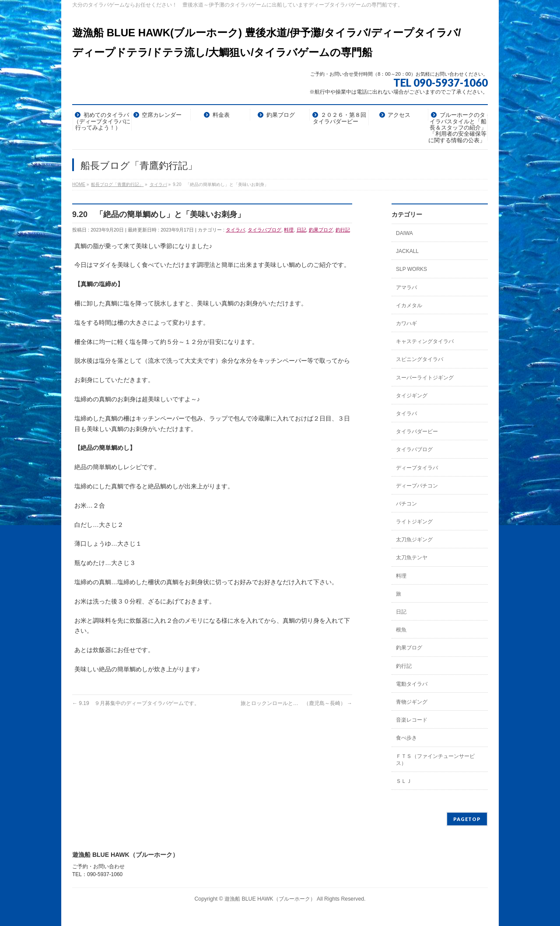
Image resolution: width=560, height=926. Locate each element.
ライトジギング (414, 522)
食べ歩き (406, 738)
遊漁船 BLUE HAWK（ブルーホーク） (270, 899)
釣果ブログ (321, 230)
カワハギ (406, 323)
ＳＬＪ (404, 781)
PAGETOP (467, 819)
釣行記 (343, 230)
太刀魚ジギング (414, 540)
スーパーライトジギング (425, 378)
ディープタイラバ (417, 468)
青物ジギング (412, 702)
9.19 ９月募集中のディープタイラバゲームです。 (136, 703)
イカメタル (409, 305)
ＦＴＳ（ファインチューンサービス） (435, 760)
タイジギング (412, 396)
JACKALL (407, 251)
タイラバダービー (417, 431)
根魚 (401, 630)
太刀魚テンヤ (412, 558)
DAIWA (404, 233)
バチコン (406, 504)
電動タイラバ (412, 684)
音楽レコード (412, 720)
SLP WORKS (411, 269)
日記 (301, 230)
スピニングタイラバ (420, 359)
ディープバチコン (417, 486)
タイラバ (235, 230)
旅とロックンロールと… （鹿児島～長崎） (296, 703)
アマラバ (406, 288)
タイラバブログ (264, 230)
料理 (289, 230)
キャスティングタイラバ (425, 341)
